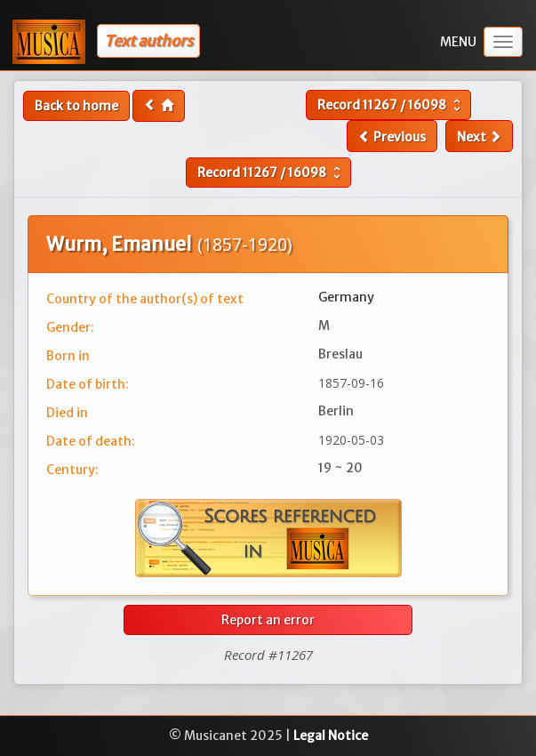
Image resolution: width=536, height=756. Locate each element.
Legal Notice (331, 736)
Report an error (268, 620)
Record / (391, 105)
